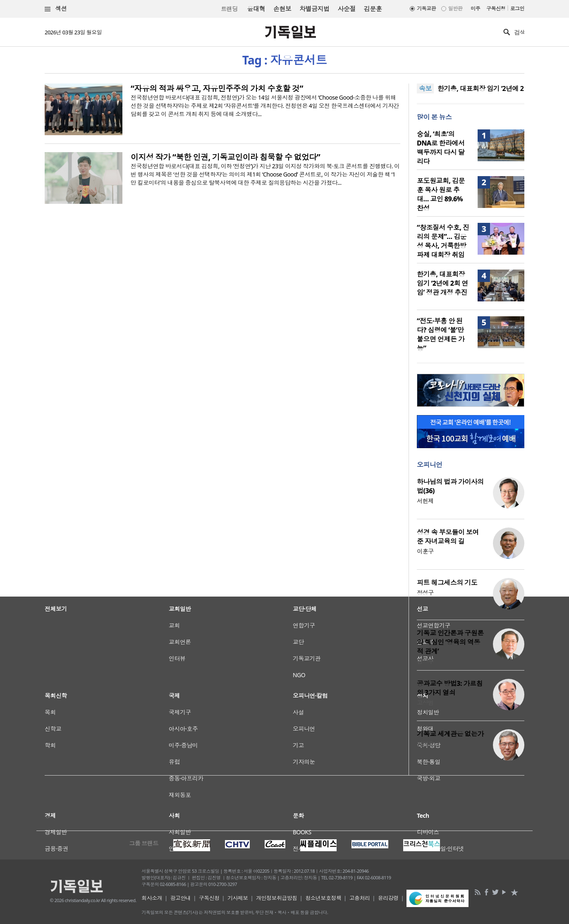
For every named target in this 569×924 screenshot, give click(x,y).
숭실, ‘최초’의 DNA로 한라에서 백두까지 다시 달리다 (441, 148)
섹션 (56, 9)
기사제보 (238, 898)
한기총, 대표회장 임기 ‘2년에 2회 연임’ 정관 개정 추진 (442, 283)
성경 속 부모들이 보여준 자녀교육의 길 (448, 537)
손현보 (282, 9)
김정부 (425, 661)
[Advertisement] (284, 802)
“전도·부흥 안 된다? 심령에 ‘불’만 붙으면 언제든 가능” (441, 334)
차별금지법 (314, 9)
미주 (475, 8)
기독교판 (426, 8)
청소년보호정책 (323, 898)
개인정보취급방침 (277, 898)
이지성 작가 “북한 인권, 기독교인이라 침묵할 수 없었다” (225, 157)
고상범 (425, 703)
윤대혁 (256, 9)
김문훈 (373, 9)
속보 (425, 88)
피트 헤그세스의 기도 (447, 583)
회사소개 (152, 898)
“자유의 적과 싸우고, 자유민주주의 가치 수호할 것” (217, 88)
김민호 (425, 744)
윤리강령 (388, 898)
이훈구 (425, 551)
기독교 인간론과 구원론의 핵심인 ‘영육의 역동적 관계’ (450, 642)
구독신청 (496, 8)
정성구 (425, 593)
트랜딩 (229, 9)
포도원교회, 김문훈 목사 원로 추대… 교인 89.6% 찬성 (441, 194)
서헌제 (425, 501)
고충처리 (360, 898)
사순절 (346, 9)
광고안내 (181, 898)
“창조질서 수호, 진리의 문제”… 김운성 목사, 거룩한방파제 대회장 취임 (443, 241)
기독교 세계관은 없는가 (450, 734)
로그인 (517, 8)
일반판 (455, 8)
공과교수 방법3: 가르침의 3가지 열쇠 (450, 688)
